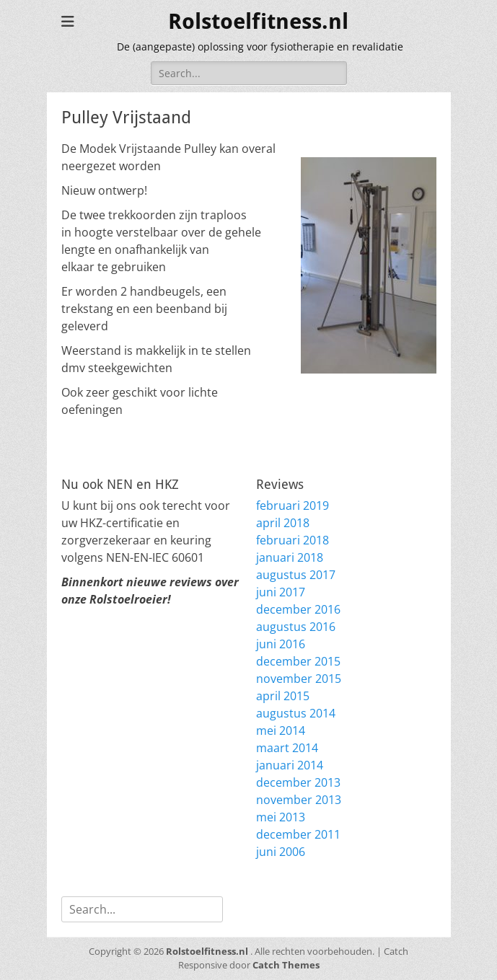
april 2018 (283, 523)
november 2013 (299, 800)
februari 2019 (293, 506)
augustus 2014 (296, 713)
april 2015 (283, 696)
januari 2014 (290, 765)
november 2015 (299, 679)
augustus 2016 (296, 627)
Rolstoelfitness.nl (258, 21)
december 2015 (298, 661)
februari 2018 (293, 540)
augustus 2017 (296, 575)
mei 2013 (281, 817)
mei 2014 (281, 730)
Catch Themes (286, 965)
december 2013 (298, 782)
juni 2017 (281, 592)
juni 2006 (281, 852)
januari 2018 (290, 557)
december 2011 (298, 834)
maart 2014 (287, 748)
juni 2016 (281, 644)
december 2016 (298, 609)
